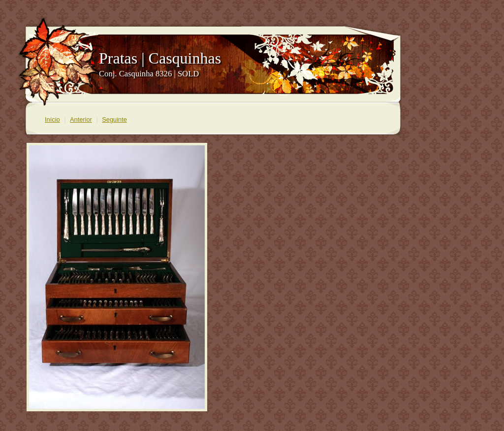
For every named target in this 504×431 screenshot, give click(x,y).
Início (52, 119)
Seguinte (114, 119)
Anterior (81, 119)
